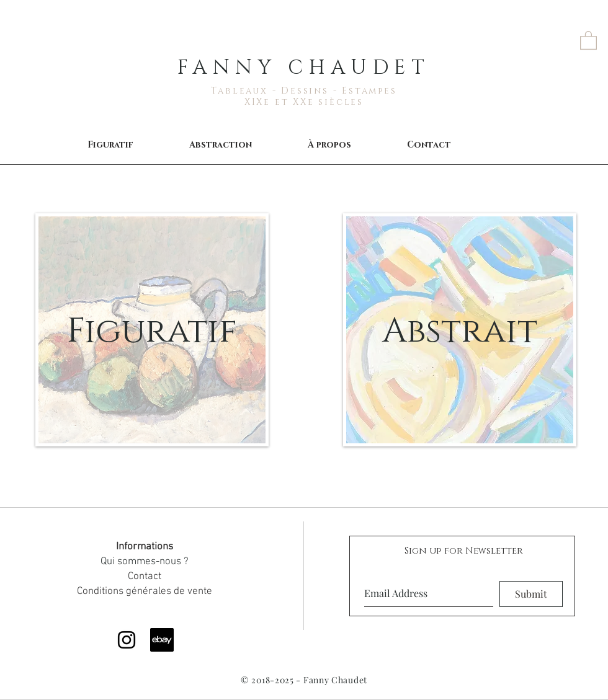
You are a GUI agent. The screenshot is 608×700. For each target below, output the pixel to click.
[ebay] (162, 640)
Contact (145, 577)
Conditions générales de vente (145, 591)
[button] (588, 40)
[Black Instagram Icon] (127, 640)
